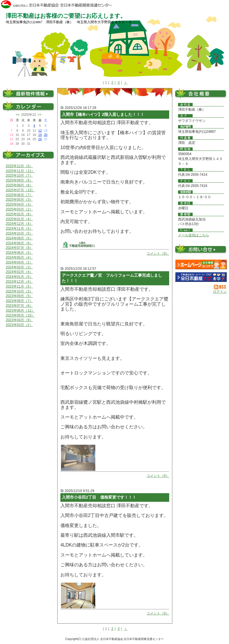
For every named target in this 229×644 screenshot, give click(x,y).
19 (40, 135)
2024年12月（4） (19, 224)
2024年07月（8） (19, 248)
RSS (220, 287)
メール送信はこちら (194, 235)
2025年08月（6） (19, 185)
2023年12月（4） (19, 282)
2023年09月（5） (19, 296)
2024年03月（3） (19, 267)
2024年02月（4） (19, 272)
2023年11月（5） (19, 286)
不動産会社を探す (201, 277)
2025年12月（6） (19, 166)
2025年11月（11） (20, 171)
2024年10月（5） (19, 233)
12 (40, 130)
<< (18, 115)
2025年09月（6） (19, 180)
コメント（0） (158, 253)
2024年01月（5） (19, 277)
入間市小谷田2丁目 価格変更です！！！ (99, 497)
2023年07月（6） (19, 306)
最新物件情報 (29, 93)
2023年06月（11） (20, 311)
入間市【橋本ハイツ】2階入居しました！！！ (103, 114)
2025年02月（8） (19, 214)
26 (40, 139)
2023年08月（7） (19, 301)
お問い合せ (201, 250)
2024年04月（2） (19, 262)
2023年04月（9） (19, 320)
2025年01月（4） (19, 219)
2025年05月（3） (19, 200)
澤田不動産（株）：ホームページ (201, 264)
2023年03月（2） (19, 325)
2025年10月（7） (19, 175)
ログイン (220, 292)
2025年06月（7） (19, 195)
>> (40, 115)
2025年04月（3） (19, 204)
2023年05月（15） (20, 315)
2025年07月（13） (20, 190)
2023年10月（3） (19, 291)
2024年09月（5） (19, 238)
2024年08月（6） (19, 243)
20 (46, 135)
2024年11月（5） (19, 229)
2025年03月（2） (19, 209)
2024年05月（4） (19, 257)
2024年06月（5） (19, 253)
